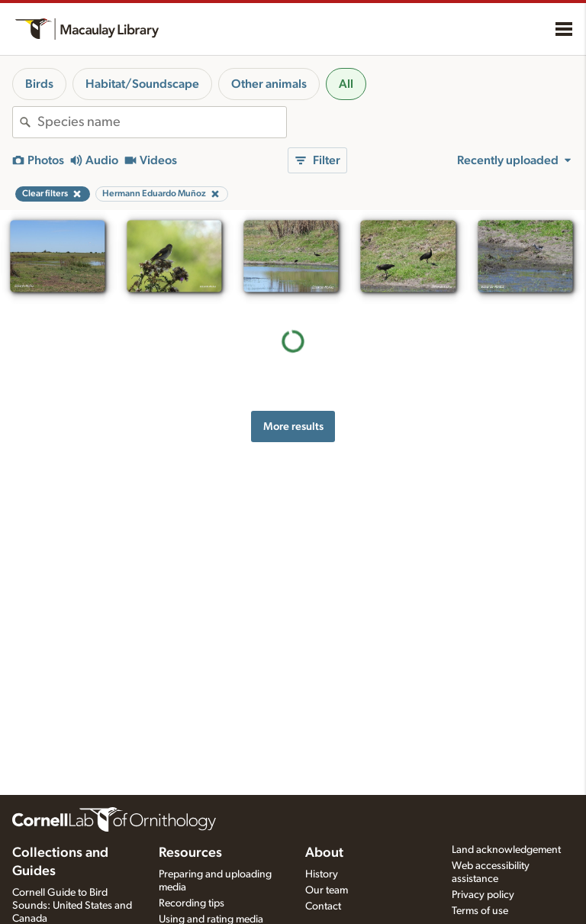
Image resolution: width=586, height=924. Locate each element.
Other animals (269, 84)
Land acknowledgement (506, 850)
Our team (327, 890)
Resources (190, 853)
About (324, 853)
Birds (39, 84)
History (322, 874)
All (346, 84)
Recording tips (192, 903)
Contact (323, 906)
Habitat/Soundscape (142, 84)
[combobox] (162, 122)
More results (293, 426)
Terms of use (480, 911)
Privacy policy (483, 895)
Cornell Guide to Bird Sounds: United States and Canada (72, 906)
